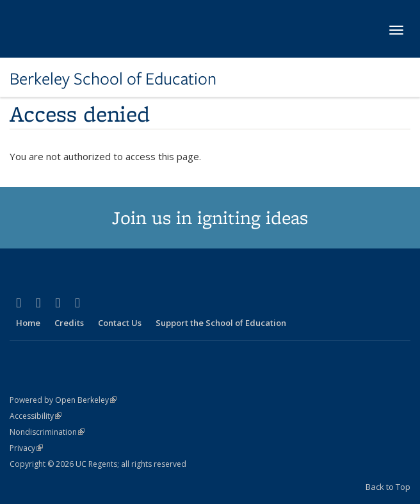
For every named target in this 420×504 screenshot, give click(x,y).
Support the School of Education (221, 323)
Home (28, 323)
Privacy (26, 448)
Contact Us (120, 323)
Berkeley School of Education (113, 79)
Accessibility (36, 416)
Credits (69, 323)
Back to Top (388, 487)
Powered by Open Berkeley (63, 400)
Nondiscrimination (47, 432)
